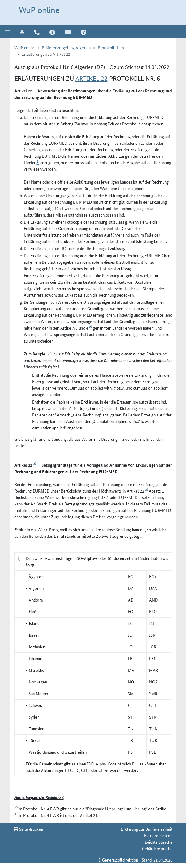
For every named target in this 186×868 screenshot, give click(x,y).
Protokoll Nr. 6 (111, 47)
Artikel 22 (91, 79)
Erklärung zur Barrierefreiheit (147, 829)
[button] (8, 32)
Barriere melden (158, 835)
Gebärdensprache (157, 848)
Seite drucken (28, 829)
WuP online (39, 10)
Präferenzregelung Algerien (66, 47)
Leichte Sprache (159, 842)
